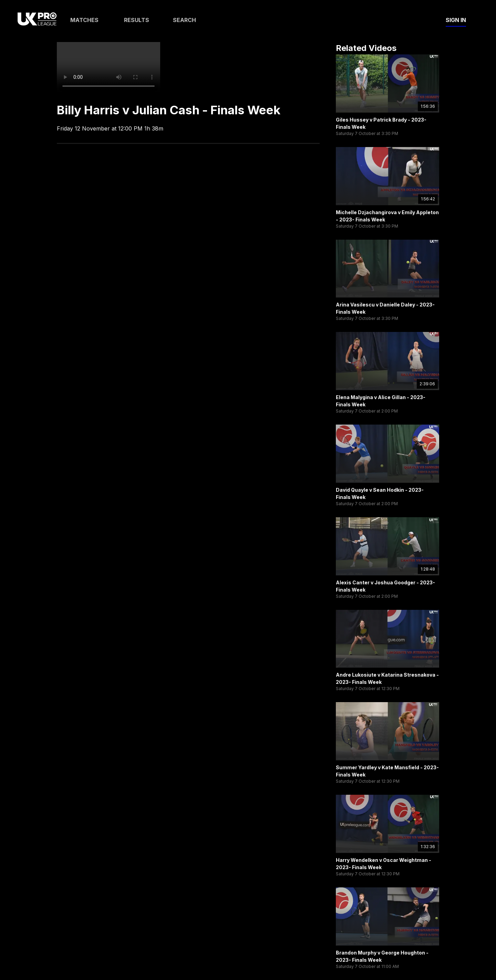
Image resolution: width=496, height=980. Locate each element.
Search (184, 20)
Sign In (456, 20)
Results (137, 20)
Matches (84, 20)
